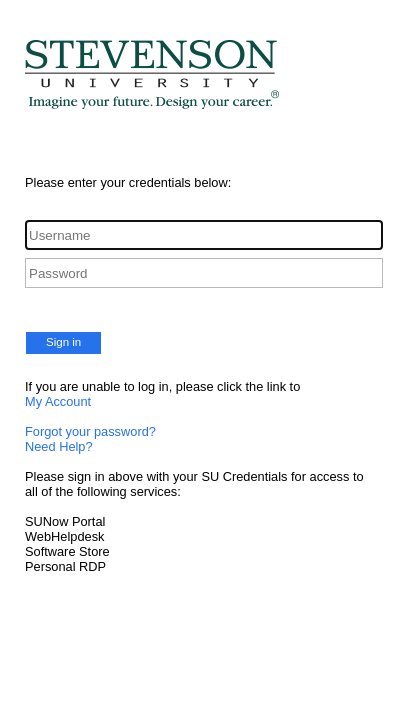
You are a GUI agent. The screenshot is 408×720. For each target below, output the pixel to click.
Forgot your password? (90, 431)
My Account (58, 401)
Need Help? (59, 446)
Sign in (63, 342)
